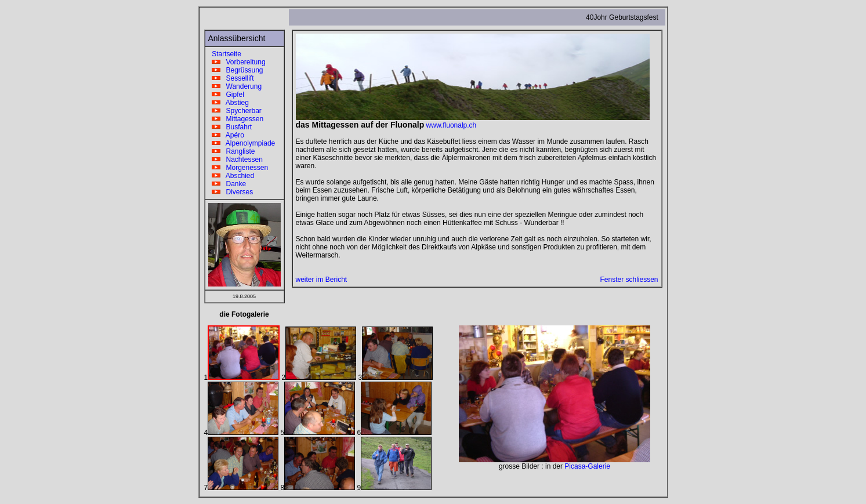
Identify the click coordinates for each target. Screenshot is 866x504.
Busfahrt (230, 127)
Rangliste (232, 151)
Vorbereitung (237, 62)
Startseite (225, 54)
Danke (227, 184)
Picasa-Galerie (587, 466)
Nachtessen (235, 159)
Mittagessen (236, 119)
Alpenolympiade (242, 143)
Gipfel (226, 95)
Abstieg (229, 103)
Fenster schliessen (629, 280)
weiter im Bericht (322, 280)
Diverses (231, 192)
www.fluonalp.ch (452, 125)
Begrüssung (236, 70)
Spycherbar (235, 111)
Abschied (231, 176)
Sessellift (231, 78)
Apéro (226, 135)
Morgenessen (238, 168)
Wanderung (235, 86)
